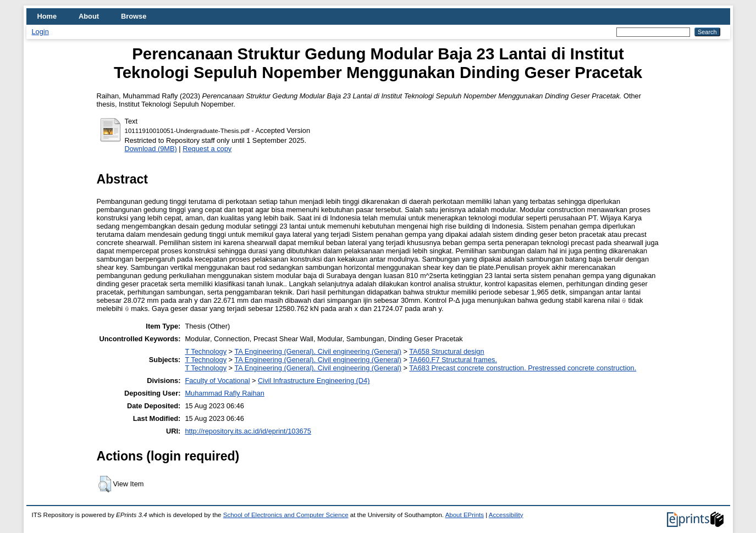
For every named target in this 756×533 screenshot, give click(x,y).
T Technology (206, 351)
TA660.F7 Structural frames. (453, 360)
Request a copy (207, 149)
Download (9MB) (151, 149)
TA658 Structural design (446, 351)
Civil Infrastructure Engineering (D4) (314, 381)
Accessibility (506, 515)
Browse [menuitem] (134, 16)
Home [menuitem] (47, 16)
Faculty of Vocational (217, 381)
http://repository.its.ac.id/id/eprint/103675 (248, 431)
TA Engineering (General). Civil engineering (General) (318, 351)
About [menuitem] (89, 16)
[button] (105, 484)
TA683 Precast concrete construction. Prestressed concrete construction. (523, 368)
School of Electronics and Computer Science (286, 515)
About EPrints (465, 515)
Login (40, 32)
